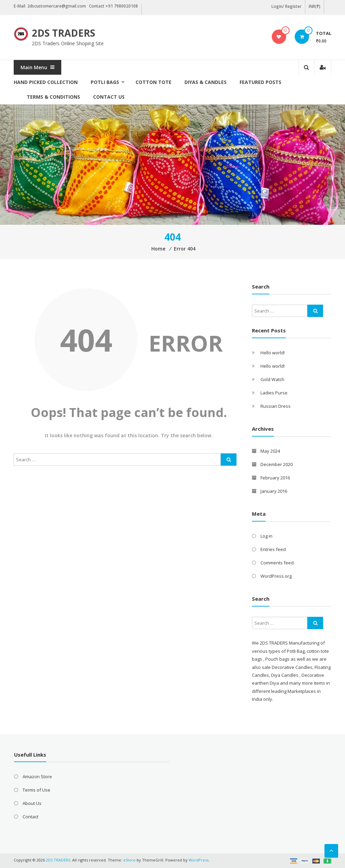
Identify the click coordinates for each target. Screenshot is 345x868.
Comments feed (277, 563)
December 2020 (277, 464)
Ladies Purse (274, 393)
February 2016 (275, 478)
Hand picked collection (46, 82)
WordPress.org (276, 576)
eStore (129, 860)
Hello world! (273, 353)
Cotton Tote (154, 82)
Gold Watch (272, 379)
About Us (32, 803)
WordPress (199, 860)
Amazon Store (37, 777)
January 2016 (274, 491)
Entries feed (273, 549)
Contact (30, 817)
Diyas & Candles (206, 82)
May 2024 (270, 451)
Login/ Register (286, 6)
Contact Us (109, 97)
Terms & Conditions (53, 97)
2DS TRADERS (63, 33)
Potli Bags (105, 82)
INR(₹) (315, 6)
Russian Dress (276, 406)
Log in (266, 536)
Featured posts (260, 82)
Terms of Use (36, 790)
